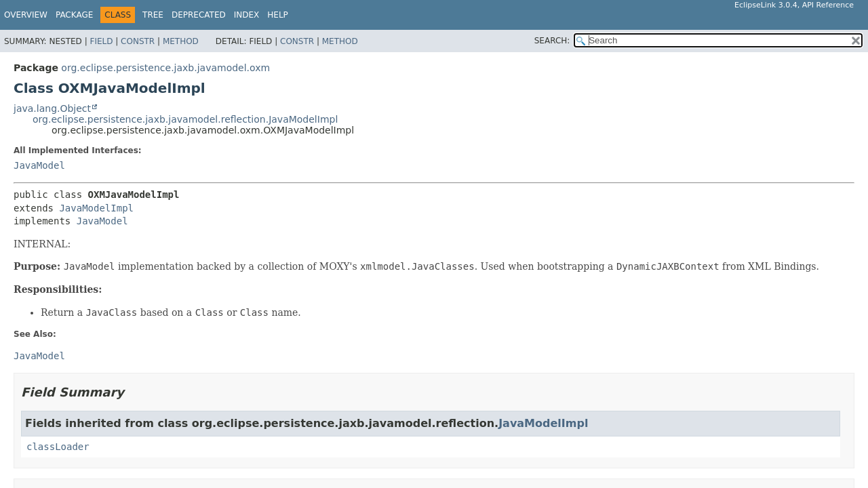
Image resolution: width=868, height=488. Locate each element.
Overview (26, 15)
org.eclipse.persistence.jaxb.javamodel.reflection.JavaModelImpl (185, 119)
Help (278, 15)
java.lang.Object (52, 108)
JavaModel (39, 165)
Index (247, 15)
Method (181, 41)
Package (74, 15)
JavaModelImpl (96, 208)
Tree (153, 15)
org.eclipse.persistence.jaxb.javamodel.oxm (165, 68)
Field (101, 41)
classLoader (58, 447)
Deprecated (199, 15)
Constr (138, 41)
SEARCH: (552, 41)
